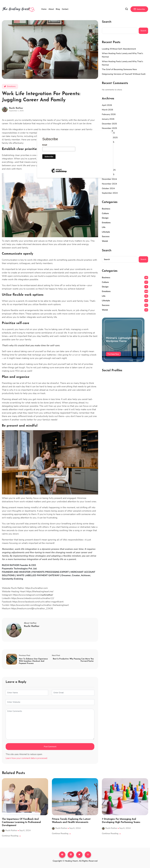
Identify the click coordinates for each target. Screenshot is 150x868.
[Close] (112, 131)
